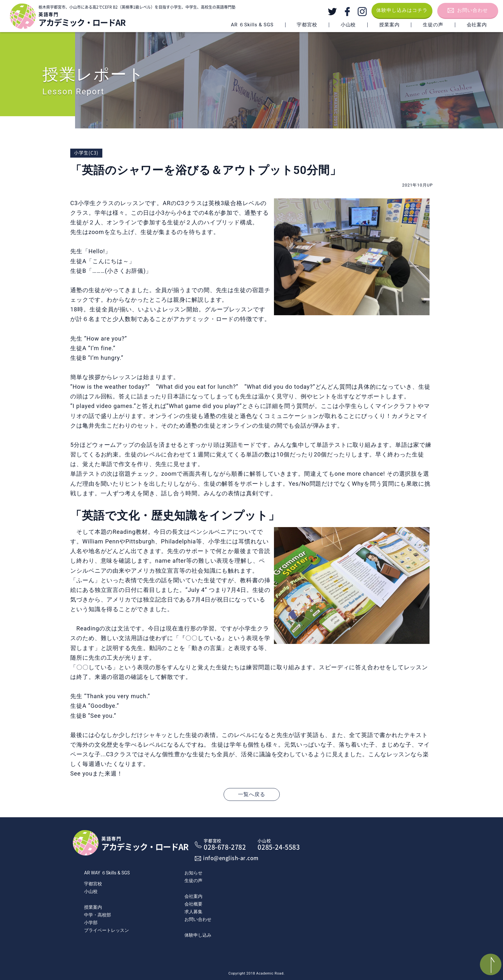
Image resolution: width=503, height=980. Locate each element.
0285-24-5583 (280, 844)
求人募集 (193, 912)
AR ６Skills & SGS (252, 25)
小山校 (91, 891)
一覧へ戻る (252, 794)
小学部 (91, 923)
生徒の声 (433, 25)
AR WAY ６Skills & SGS (107, 873)
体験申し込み (198, 935)
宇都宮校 (93, 884)
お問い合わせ (473, 10)
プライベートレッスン (107, 930)
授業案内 (389, 25)
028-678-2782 (226, 844)
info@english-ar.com (231, 858)
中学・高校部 (98, 915)
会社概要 (193, 904)
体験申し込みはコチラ (402, 10)
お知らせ (193, 873)
